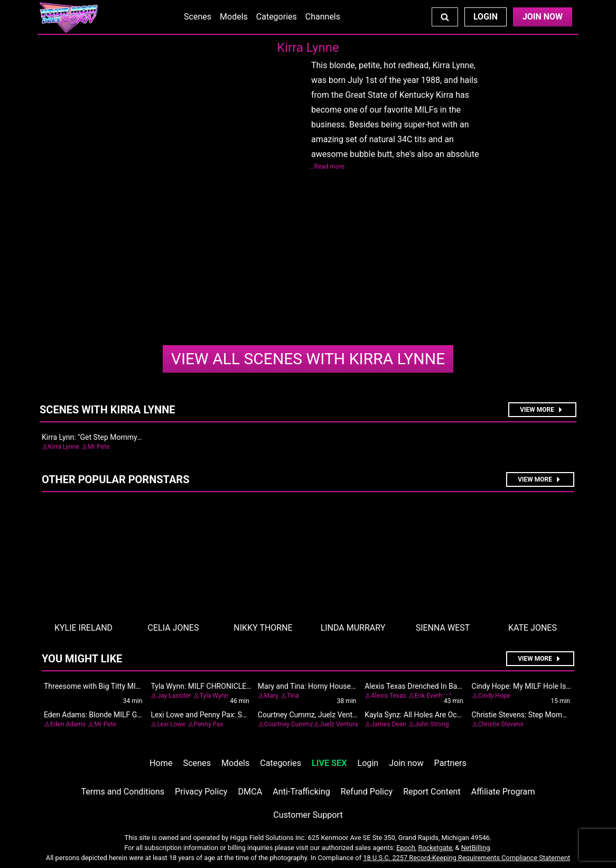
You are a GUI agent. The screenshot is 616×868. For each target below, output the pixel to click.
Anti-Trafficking (301, 792)
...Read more (327, 167)
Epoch (406, 848)
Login (486, 17)
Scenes (198, 17)
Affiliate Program (503, 792)
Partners (450, 763)
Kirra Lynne (308, 359)
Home (161, 763)
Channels (323, 17)
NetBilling (476, 848)
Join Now (543, 17)
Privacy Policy (201, 792)
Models (234, 17)
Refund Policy (367, 792)
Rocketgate (435, 848)
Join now (406, 763)
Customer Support (308, 815)
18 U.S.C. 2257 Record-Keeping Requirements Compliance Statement (466, 858)
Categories (277, 17)
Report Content (432, 792)
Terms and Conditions (123, 792)
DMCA (250, 792)
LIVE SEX (329, 763)
